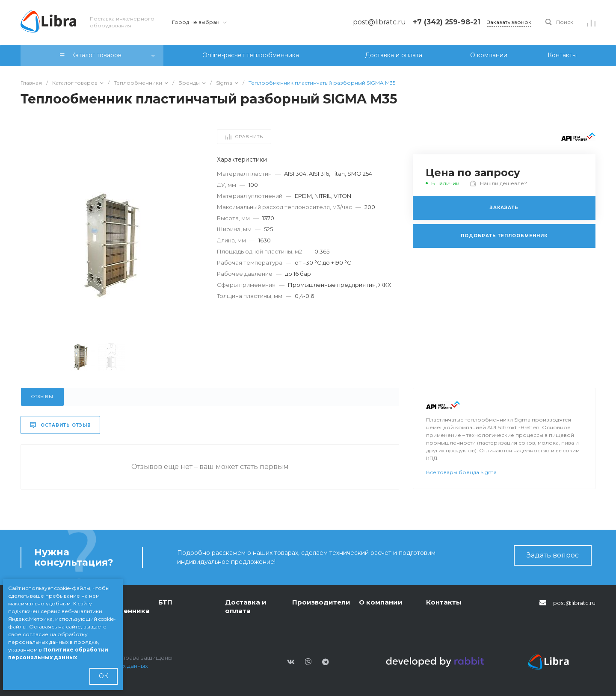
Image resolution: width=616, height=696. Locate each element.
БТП (165, 602)
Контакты (444, 602)
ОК (104, 676)
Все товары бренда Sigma (461, 472)
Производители (321, 602)
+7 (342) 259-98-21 (447, 22)
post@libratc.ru (574, 603)
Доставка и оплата (246, 606)
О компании (381, 602)
